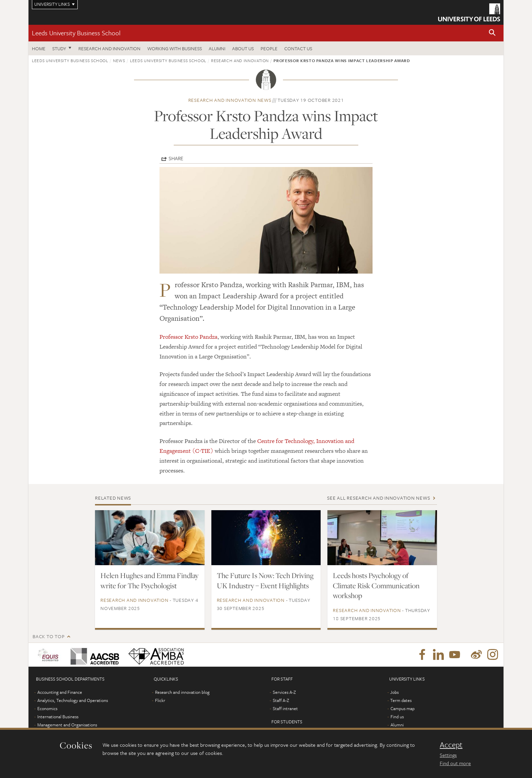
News (119, 60)
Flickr (160, 700)
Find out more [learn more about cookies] (455, 763)
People (269, 48)
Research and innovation (109, 48)
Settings (448, 755)
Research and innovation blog (182, 692)
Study (59, 48)
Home (39, 48)
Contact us (298, 48)
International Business (58, 717)
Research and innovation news (230, 100)
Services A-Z (284, 692)
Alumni (217, 48)
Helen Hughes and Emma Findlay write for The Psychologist (149, 580)
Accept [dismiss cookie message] (451, 745)
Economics (47, 708)
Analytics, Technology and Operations (73, 700)
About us (243, 48)
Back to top (49, 636)
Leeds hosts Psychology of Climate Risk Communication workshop (376, 586)
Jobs (394, 692)
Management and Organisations (67, 725)
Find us (397, 717)
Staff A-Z (281, 700)
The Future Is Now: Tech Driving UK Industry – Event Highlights (265, 580)
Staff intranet (285, 708)
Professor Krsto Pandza (188, 337)
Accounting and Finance (60, 692)
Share (176, 158)
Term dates (401, 700)
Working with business (175, 48)
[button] (492, 33)
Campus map (403, 708)
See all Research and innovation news (378, 498)
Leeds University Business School (76, 33)
